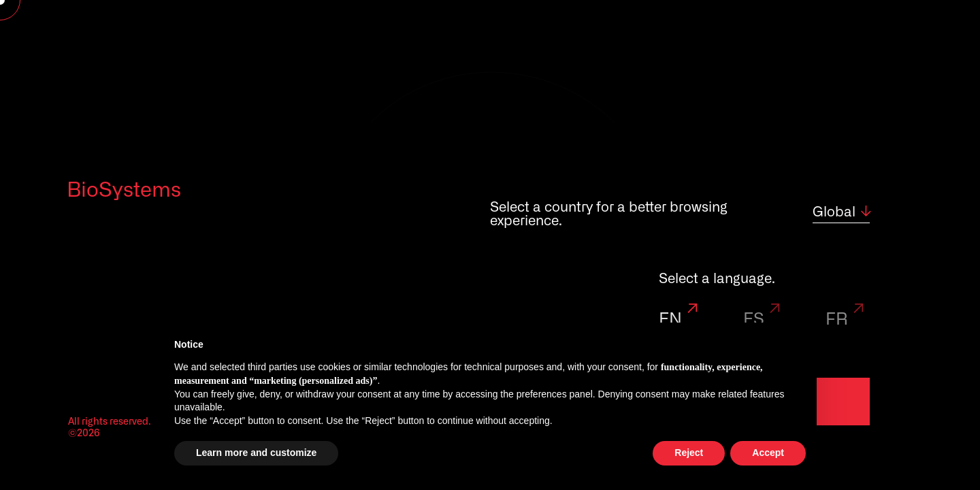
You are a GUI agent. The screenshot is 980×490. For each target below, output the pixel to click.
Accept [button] (768, 453)
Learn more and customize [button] (256, 453)
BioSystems (124, 191)
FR (847, 320)
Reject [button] (689, 453)
